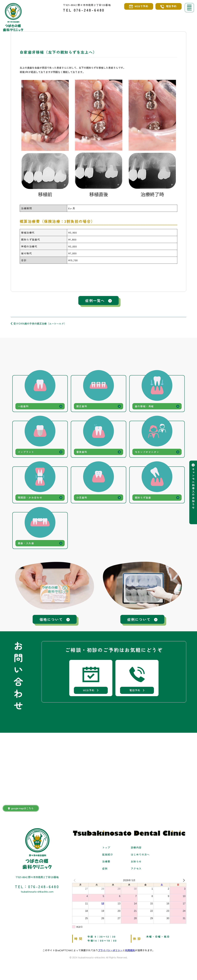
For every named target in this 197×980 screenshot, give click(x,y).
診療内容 (136, 850)
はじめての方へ (140, 857)
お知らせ (136, 864)
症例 (105, 871)
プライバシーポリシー (110, 952)
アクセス (136, 871)
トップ (106, 850)
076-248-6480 (89, 10)
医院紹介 (108, 857)
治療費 (106, 864)
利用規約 (130, 952)
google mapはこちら (21, 810)
